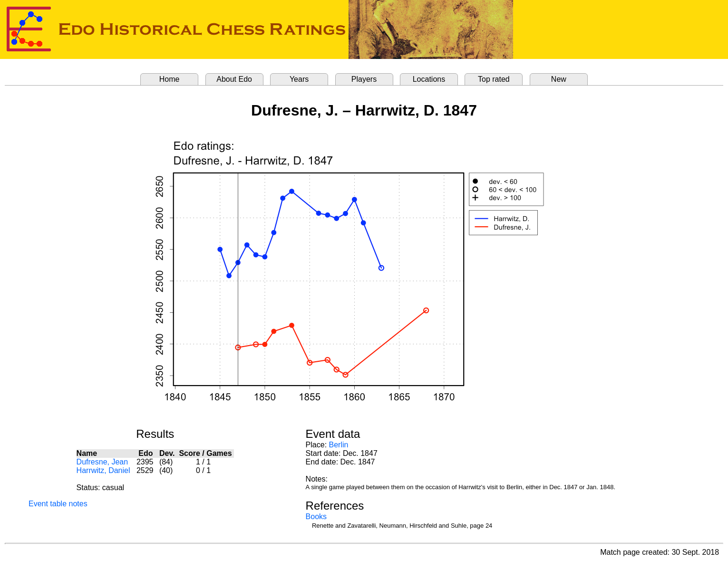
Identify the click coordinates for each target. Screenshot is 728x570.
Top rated (494, 79)
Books (316, 517)
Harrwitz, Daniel (103, 470)
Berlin (339, 445)
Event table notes (58, 504)
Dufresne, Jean (102, 462)
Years (299, 79)
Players (364, 79)
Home (170, 79)
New (559, 79)
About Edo (234, 79)
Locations (429, 79)
